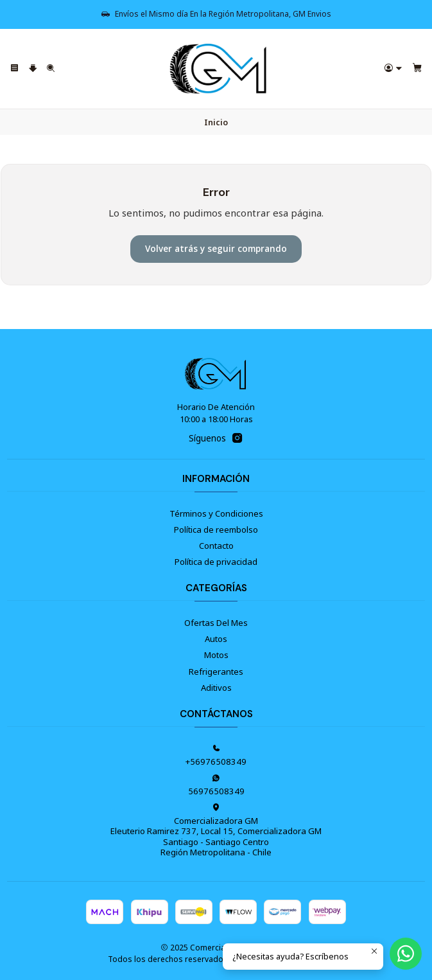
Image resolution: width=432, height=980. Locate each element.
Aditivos (216, 688)
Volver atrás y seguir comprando (216, 249)
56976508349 (216, 785)
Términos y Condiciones (216, 513)
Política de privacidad (216, 562)
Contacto (216, 546)
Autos (216, 639)
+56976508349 (216, 756)
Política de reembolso (216, 530)
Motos (216, 655)
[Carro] (417, 69)
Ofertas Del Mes (216, 623)
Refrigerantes (216, 672)
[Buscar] (51, 69)
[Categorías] (33, 69)
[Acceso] (393, 69)
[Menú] (14, 69)
